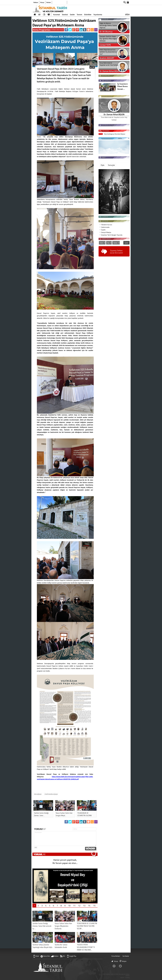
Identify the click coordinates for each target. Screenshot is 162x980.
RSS (64, 956)
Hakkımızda (105, 227)
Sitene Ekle (46, 956)
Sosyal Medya (106, 232)
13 (84, 905)
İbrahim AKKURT (114, 114)
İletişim (49, 2)
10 (69, 905)
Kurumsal (57, 14)
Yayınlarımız (98, 14)
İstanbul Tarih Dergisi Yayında (112, 235)
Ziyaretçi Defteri (116, 252)
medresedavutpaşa (51, 794)
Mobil (37, 956)
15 (94, 905)
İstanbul (65, 14)
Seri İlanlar (126, 956)
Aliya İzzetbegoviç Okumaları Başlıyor (115, 134)
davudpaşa (38, 794)
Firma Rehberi (116, 956)
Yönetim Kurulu (107, 225)
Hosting (127, 978)
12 (79, 905)
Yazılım (122, 978)
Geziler (72, 14)
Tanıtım (79, 14)
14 (89, 905)
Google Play (73, 956)
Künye (42, 2)
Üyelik (103, 230)
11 (74, 905)
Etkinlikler (88, 14)
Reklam (36, 2)
